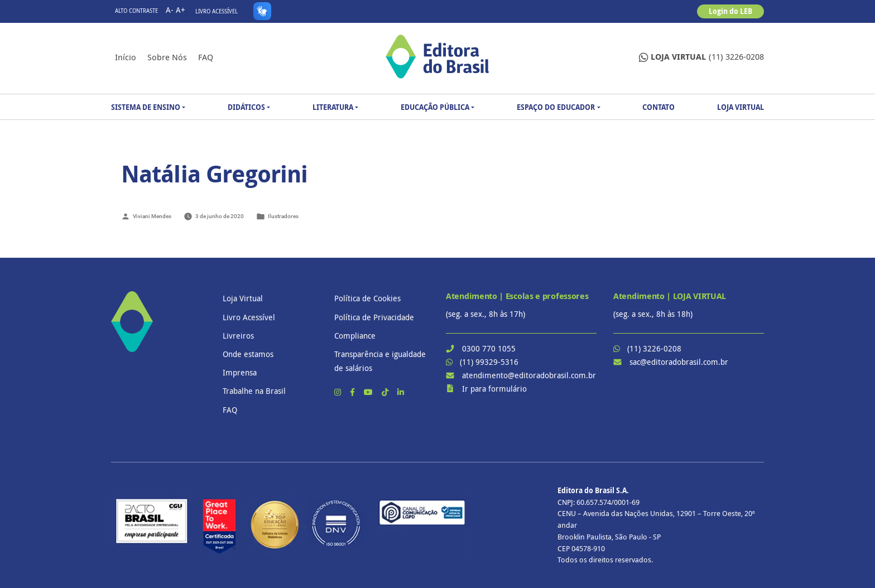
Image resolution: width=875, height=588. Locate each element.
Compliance (355, 336)
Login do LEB (730, 11)
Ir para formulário (494, 389)
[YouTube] (369, 392)
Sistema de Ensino (146, 107)
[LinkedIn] (401, 392)
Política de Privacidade (374, 317)
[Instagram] (339, 392)
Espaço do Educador (556, 107)
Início (126, 57)
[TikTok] (386, 392)
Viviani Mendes (152, 216)
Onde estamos (248, 354)
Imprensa (240, 372)
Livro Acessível (217, 11)
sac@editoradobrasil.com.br (679, 362)
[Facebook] (354, 392)
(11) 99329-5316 (489, 362)
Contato (658, 107)
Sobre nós (167, 57)
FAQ (206, 57)
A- (170, 10)
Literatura (333, 107)
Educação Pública (435, 107)
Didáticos (246, 107)
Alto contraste (136, 11)
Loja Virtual (741, 107)
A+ (181, 10)
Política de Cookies (367, 298)
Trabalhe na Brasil (254, 391)
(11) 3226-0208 (701, 57)
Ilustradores (283, 216)
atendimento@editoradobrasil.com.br (529, 375)
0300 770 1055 (489, 348)
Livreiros (238, 336)
